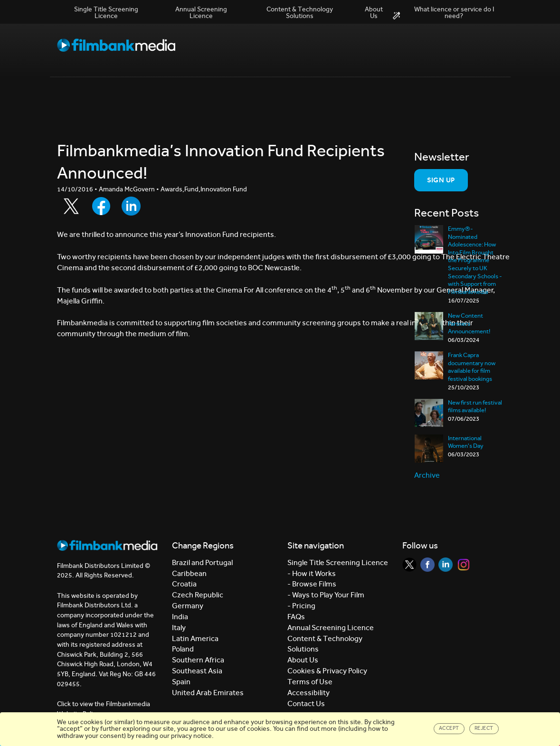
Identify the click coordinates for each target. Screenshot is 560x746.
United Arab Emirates (208, 693)
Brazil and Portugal (202, 562)
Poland (183, 649)
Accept (449, 728)
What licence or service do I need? (443, 13)
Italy (179, 628)
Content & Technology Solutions (300, 13)
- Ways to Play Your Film (326, 595)
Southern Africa (198, 660)
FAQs (296, 617)
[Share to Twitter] (71, 206)
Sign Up (441, 180)
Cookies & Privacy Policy (327, 671)
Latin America (195, 638)
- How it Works (312, 573)
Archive (427, 475)
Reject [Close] (484, 728)
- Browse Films (312, 584)
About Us (374, 13)
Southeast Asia (197, 671)
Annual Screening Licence (201, 13)
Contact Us (306, 704)
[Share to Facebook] (101, 206)
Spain (181, 682)
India (180, 617)
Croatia (184, 584)
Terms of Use (310, 682)
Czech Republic (198, 595)
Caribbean (189, 573)
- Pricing (301, 606)
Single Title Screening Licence (106, 13)
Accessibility (308, 693)
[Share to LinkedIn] (131, 206)
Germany (188, 606)
